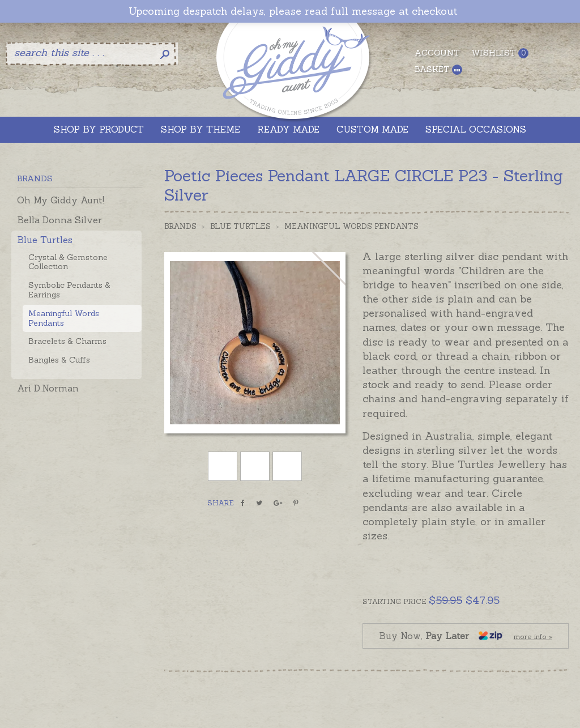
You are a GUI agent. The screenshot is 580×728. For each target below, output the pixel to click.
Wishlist (500, 53)
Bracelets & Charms (67, 341)
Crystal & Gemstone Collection (68, 262)
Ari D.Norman (48, 388)
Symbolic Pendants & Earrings (69, 290)
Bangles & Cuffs (59, 360)
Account (437, 53)
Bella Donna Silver (59, 220)
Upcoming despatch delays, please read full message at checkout (293, 11)
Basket (438, 69)
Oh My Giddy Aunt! (61, 200)
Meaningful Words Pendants (64, 318)
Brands (180, 226)
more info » (533, 637)
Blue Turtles (45, 240)
